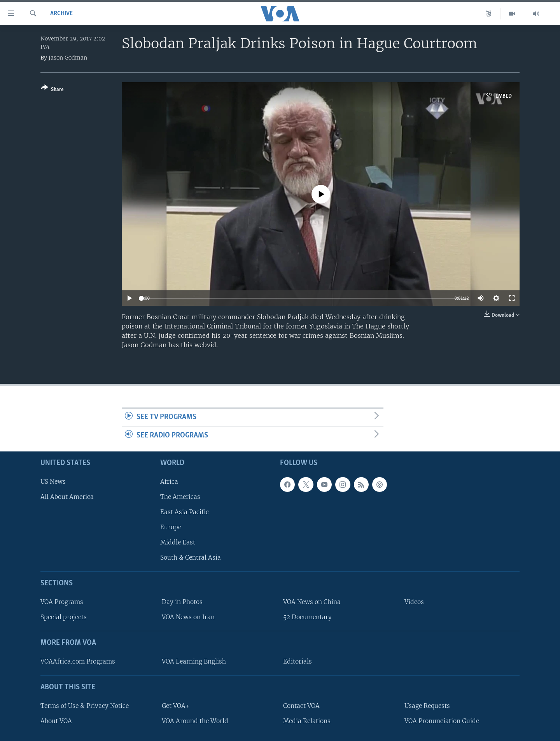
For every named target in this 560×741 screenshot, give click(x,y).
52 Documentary (307, 617)
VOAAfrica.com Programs (78, 661)
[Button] (52, 90)
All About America (67, 497)
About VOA (56, 721)
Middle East (178, 542)
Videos (414, 602)
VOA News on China (312, 602)
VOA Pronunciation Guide (442, 721)
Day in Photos (182, 602)
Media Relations (307, 721)
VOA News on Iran (188, 617)
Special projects (64, 617)
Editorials (297, 661)
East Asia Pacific (185, 512)
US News (53, 481)
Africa (169, 481)
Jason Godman (68, 58)
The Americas (180, 497)
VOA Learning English (194, 661)
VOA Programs (62, 602)
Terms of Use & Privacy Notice (85, 706)
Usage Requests (427, 706)
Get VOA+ (176, 706)
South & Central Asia (191, 558)
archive (61, 14)
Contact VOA (301, 706)
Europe (171, 527)
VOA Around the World (195, 721)
